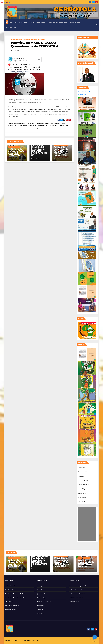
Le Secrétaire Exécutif (12, 586)
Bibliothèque (9, 602)
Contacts (94, 641)
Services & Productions (59, 22)
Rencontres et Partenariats (61, 145)
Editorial (13, 22)
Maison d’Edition (10, 610)
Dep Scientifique (10, 590)
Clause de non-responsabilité (78, 586)
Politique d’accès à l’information (79, 590)
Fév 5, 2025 (59, 158)
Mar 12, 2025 (14, 158)
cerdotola (36, 640)
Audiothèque (82, 497)
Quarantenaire (41, 594)
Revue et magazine (84, 485)
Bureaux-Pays (12, 28)
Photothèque (82, 489)
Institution (23, 22)
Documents (82, 502)
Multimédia (34, 39)
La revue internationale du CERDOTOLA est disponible (86, 563)
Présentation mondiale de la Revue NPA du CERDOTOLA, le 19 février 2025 (61, 151)
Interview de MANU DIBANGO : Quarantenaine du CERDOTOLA (34, 44)
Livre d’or (40, 610)
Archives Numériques (12, 606)
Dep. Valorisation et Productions (15, 594)
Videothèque (82, 493)
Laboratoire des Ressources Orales (16, 598)
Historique (40, 586)
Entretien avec (27, 39)
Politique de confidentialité (77, 594)
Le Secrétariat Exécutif (14, 147)
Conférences (82, 468)
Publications (42, 39)
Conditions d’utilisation (76, 598)
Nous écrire (41, 614)
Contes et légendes (84, 472)
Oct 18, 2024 (83, 569)
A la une (13, 39)
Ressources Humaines (44, 602)
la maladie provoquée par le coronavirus (34, 109)
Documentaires (83, 480)
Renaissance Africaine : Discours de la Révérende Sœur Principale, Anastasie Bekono (54, 126)
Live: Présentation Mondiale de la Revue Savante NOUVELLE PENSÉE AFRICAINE (39, 149)
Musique (81, 476)
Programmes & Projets (39, 22)
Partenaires (40, 606)
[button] (97, 25)
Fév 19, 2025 (36, 158)
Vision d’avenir (41, 590)
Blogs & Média (76, 22)
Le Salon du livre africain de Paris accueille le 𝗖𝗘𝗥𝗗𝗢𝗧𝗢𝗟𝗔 (16, 152)
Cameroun (19, 39)
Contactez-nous (74, 602)
